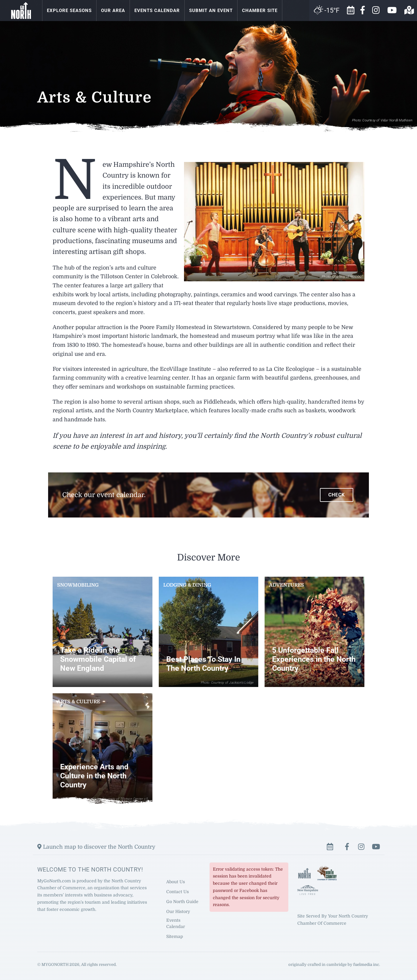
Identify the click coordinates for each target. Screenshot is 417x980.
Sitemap (175, 936)
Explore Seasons (69, 11)
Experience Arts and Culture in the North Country (94, 776)
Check (337, 495)
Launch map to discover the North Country (96, 847)
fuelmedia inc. (367, 964)
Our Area (113, 11)
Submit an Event (211, 11)
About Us (176, 881)
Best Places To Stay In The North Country (203, 664)
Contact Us (178, 891)
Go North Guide (182, 901)
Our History (178, 911)
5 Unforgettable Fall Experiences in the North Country (314, 659)
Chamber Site (260, 11)
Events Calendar (157, 11)
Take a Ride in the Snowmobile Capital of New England (98, 659)
